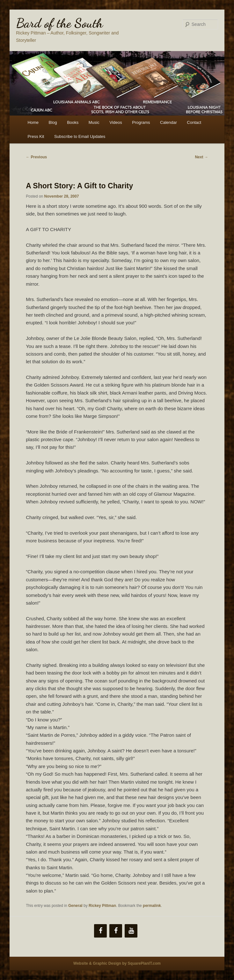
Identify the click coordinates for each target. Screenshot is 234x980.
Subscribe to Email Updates (80, 136)
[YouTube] (131, 931)
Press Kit (36, 136)
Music (94, 122)
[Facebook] (100, 931)
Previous (36, 157)
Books (73, 122)
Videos (116, 122)
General (75, 906)
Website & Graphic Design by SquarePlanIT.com (117, 963)
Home (33, 122)
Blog (53, 122)
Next (201, 157)
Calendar (168, 122)
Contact (194, 122)
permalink (152, 906)
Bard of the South (59, 23)
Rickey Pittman (102, 906)
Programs (141, 122)
